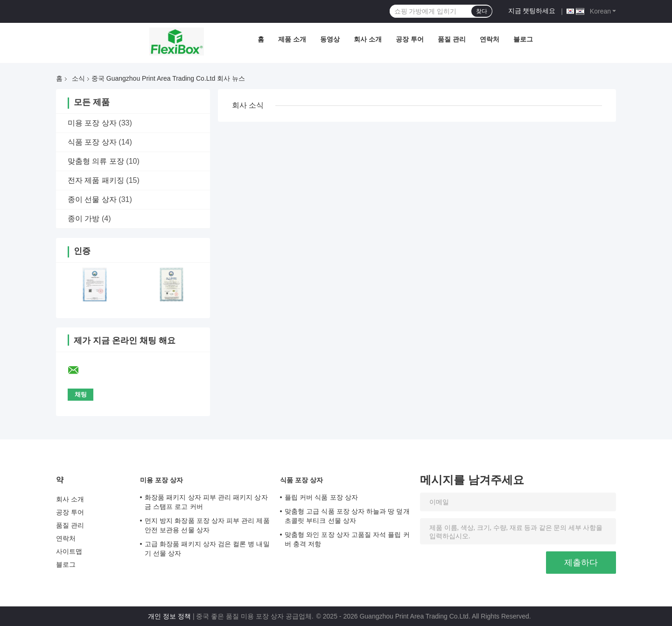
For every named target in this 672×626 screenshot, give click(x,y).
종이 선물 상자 (92, 199)
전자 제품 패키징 (96, 180)
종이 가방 (84, 219)
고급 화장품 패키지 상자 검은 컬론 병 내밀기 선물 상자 (207, 549)
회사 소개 (368, 39)
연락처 (490, 39)
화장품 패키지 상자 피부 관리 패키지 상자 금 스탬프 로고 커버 (206, 502)
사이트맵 (69, 551)
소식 (78, 78)
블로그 (523, 39)
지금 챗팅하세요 (532, 11)
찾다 (482, 11)
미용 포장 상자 (92, 123)
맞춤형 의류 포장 (96, 161)
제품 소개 (292, 39)
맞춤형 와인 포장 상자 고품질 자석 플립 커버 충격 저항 (347, 539)
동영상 (330, 39)
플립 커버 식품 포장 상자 (321, 497)
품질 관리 (452, 39)
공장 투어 (410, 39)
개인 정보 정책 (169, 616)
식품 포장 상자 (92, 142)
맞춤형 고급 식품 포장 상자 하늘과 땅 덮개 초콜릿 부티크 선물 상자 (347, 516)
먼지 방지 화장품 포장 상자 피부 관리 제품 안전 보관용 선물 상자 (207, 525)
